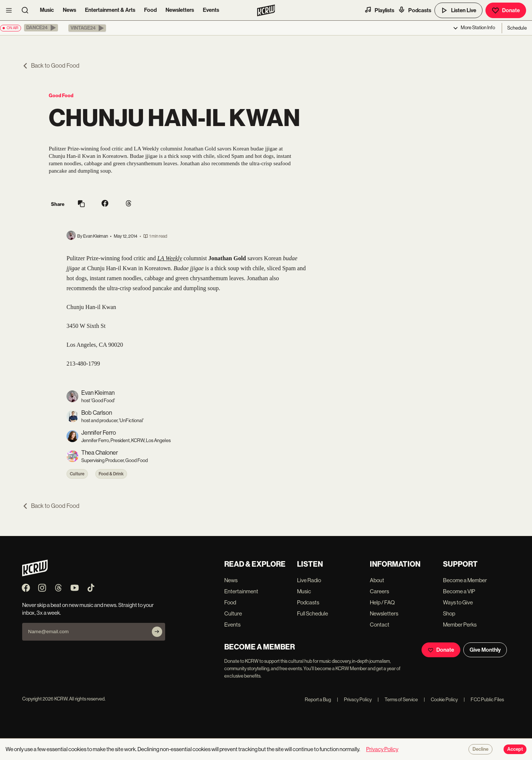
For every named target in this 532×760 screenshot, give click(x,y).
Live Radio (309, 580)
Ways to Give (458, 602)
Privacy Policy (354, 700)
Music (47, 10)
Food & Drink (111, 474)
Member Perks (460, 625)
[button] (41, 28)
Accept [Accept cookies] (515, 749)
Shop (449, 613)
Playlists (379, 10)
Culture (77, 474)
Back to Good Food (51, 66)
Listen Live (458, 10)
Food (150, 10)
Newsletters (180, 10)
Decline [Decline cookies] (480, 749)
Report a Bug (318, 700)
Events (211, 10)
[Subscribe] (157, 632)
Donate (506, 10)
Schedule (517, 28)
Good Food (61, 96)
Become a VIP (459, 591)
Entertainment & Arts (110, 10)
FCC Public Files (484, 700)
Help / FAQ (382, 602)
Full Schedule (313, 613)
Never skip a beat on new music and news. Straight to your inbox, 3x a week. (88, 609)
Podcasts (415, 10)
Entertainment (241, 591)
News (69, 10)
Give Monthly (485, 650)
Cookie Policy (441, 700)
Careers (379, 591)
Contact (380, 625)
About (377, 580)
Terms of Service (398, 700)
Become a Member (465, 580)
